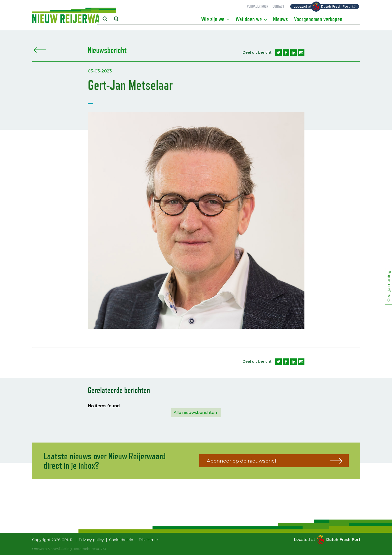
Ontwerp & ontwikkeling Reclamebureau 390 (69, 549)
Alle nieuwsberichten (195, 413)
